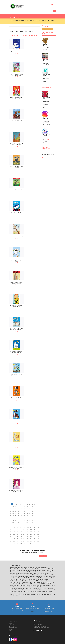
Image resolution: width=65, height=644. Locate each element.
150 (17, 539)
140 (14, 536)
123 (17, 532)
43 (10, 513)
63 (10, 518)
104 (14, 527)
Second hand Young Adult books (33, 569)
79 (27, 520)
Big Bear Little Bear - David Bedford (16, 52)
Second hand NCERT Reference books (46, 582)
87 (21, 523)
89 (27, 523)
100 (30, 525)
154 (31, 539)
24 (13, 509)
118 (31, 530)
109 (31, 527)
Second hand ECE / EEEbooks (40, 588)
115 (21, 530)
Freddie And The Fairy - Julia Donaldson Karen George (16, 375)
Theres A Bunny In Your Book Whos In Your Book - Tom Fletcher (16, 260)
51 (33, 513)
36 (19, 511)
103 (11, 527)
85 (16, 523)
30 (30, 509)
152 (24, 539)
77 (21, 520)
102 (37, 525)
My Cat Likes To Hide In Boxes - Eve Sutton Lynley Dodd (16, 352)
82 (35, 520)
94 (13, 525)
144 (28, 536)
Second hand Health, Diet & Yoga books (45, 576)
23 (10, 509)
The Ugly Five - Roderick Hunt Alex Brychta (16, 167)
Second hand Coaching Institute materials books (25, 585)
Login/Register (53, 1)
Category (16, 31)
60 (30, 516)
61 (33, 516)
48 (24, 513)
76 (19, 520)
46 (19, 513)
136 (31, 534)
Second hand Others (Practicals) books (45, 585)
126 (28, 532)
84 (13, 523)
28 (24, 509)
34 (13, 511)
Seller (47, 1)
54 (13, 516)
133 (21, 534)
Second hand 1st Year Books (16, 587)
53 (10, 516)
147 (38, 536)
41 (33, 511)
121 (11, 532)
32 (35, 509)
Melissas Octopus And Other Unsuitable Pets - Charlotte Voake (16, 445)
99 (27, 525)
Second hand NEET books (29, 584)
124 (21, 532)
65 (16, 518)
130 (11, 534)
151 (21, 539)
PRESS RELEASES (13, 628)
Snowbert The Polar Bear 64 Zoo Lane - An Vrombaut (16, 491)
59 (27, 516)
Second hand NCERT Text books (29, 582)
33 (10, 511)
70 (30, 518)
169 (21, 543)
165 (38, 541)
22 (35, 507)
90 (30, 523)
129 (38, 532)
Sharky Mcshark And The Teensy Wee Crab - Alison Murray (16, 213)
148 (11, 539)
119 (34, 530)
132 (17, 534)
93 (10, 525)
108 (28, 527)
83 (10, 523)
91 (33, 523)
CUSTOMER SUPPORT (39, 633)
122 (14, 532)
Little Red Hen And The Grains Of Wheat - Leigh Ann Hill (16, 144)
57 (21, 516)
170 (24, 543)
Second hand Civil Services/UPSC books (42, 591)
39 (27, 511)
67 (21, 518)
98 (24, 525)
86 (19, 523)
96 (19, 525)
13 (10, 507)
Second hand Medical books (28, 594)
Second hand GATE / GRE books (25, 591)
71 (33, 518)
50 (30, 513)
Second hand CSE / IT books (26, 588)
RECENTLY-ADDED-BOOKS (27, 31)
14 (13, 507)
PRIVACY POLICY (38, 625)
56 (19, 516)
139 (11, 536)
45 (16, 513)
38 (24, 511)
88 (24, 523)
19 (27, 507)
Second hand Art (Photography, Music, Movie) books (22, 578)
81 (33, 520)
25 (16, 509)
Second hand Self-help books (40, 570)
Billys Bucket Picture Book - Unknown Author (16, 306)
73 (10, 520)
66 (19, 518)
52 (35, 513)
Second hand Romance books (17, 567)
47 (21, 513)
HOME (10, 623)
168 (17, 543)
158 (14, 541)
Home (43, 1)
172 (31, 543)
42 (35, 511)
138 (38, 534)
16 (19, 507)
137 (34, 534)
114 (17, 530)
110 (34, 527)
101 (34, 525)
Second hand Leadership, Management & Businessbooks (37, 572)
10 (32, 504)
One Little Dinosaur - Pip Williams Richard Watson (16, 468)
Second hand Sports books (41, 578)
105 (17, 527)
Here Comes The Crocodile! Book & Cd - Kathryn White (16, 190)
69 (27, 518)
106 (21, 527)
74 (13, 520)
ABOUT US (11, 625)
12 (38, 504)
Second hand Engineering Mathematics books (34, 587)
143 (24, 536)
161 (24, 541)
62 (35, 516)
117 (28, 530)
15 (16, 507)
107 (24, 527)
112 (11, 530)
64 (13, 518)
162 (28, 541)
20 (30, 507)
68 (24, 518)
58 (24, 516)
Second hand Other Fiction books (24, 570)
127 (31, 532)
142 (21, 536)
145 (31, 536)
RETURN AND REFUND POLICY (41, 628)
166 (11, 543)
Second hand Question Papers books (24, 590)
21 (33, 507)
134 (24, 534)
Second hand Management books (43, 594)
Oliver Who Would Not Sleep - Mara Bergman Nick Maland (16, 329)
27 (21, 509)
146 (34, 536)
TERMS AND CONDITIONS (40, 626)
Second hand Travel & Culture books (27, 576)
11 (35, 504)
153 (28, 539)
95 (16, 525)
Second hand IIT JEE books (16, 584)
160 (21, 541)
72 (35, 518)
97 (21, 525)
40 (30, 511)
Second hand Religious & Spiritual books (35, 575)
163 (31, 541)
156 (38, 539)
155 (34, 539)
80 (30, 520)
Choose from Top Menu (47, 29)
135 (28, 534)
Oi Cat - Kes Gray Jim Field (16, 398)
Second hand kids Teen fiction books (37, 581)
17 (21, 507)
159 (17, 541)
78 (24, 520)
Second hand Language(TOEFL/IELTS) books (34, 593)
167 (14, 543)
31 (33, 509)
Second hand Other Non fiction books (35, 579)
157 (11, 541)
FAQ (35, 623)
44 (13, 513)
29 (27, 509)
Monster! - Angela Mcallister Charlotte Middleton (16, 283)
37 (21, 511)
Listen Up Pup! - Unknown (16, 120)
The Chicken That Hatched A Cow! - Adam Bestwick (16, 98)
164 (34, 541)
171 (28, 543)
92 (35, 523)
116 (24, 530)
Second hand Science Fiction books (32, 567)
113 (14, 530)
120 (38, 530)
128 (34, 532)
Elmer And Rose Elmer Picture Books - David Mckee (16, 75)
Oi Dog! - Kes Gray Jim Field (16, 421)
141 (17, 536)
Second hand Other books (40, 590)
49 (27, 513)
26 (19, 509)
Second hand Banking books (16, 593)
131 (14, 534)
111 (38, 527)
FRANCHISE (12, 626)
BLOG (10, 631)
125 (24, 532)
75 (16, 520)
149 (14, 539)
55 (16, 516)
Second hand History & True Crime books (33, 573)
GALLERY (11, 629)
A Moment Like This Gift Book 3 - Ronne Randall (16, 236)
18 (24, 507)
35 (16, 511)
